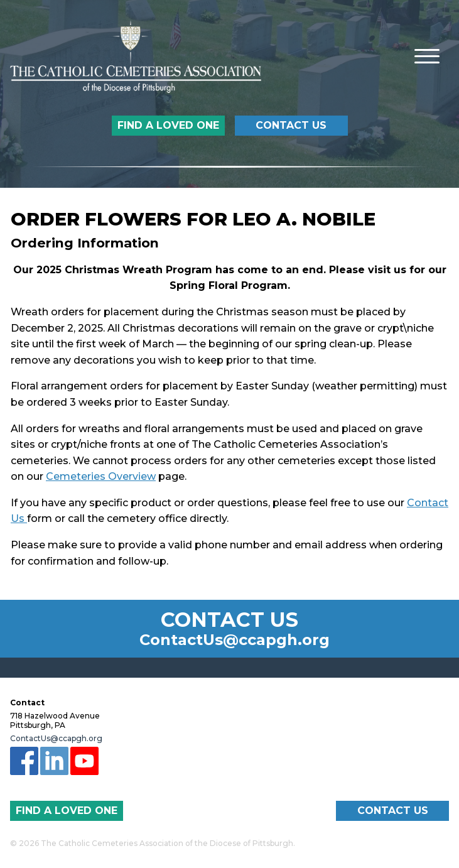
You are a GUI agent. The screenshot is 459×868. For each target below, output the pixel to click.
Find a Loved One (168, 125)
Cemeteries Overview (101, 476)
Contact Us (291, 125)
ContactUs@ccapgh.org (235, 640)
